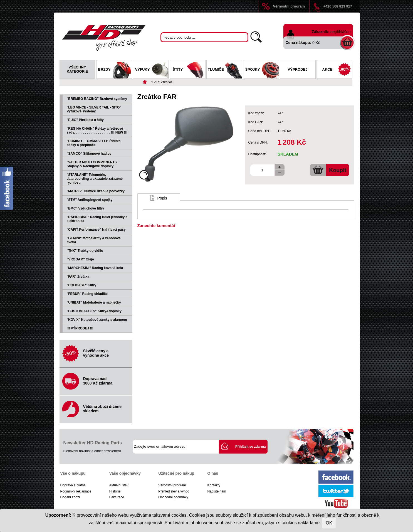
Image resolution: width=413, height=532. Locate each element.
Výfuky (152, 70)
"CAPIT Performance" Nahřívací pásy (96, 230)
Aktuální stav (119, 485)
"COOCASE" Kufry (82, 285)
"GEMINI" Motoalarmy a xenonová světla (94, 240)
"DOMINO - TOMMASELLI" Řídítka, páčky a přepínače (94, 143)
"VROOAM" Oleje (80, 259)
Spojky (262, 70)
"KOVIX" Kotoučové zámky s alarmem (97, 320)
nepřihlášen (340, 32)
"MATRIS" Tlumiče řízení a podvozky (96, 191)
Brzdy (115, 70)
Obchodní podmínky (173, 497)
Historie (115, 491)
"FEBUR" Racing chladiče (87, 294)
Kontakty (214, 485)
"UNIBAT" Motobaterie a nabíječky (94, 302)
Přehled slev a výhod (174, 491)
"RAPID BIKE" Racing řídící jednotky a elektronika (97, 219)
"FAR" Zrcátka (162, 82)
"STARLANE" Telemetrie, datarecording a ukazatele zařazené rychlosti (95, 179)
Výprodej (298, 69)
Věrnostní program (289, 6)
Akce (337, 70)
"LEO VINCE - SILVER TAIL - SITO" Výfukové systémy (94, 109)
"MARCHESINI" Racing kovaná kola (95, 268)
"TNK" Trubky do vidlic (85, 251)
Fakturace (117, 497)
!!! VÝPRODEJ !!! (80, 328)
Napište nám (217, 491)
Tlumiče (225, 70)
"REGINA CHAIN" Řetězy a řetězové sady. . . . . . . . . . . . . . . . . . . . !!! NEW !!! (97, 130)
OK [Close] (329, 523)
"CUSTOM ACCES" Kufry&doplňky (94, 311)
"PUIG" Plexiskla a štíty (85, 120)
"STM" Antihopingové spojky (90, 200)
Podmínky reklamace (76, 491)
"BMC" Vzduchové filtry (86, 208)
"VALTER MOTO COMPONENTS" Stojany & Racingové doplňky (93, 164)
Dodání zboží (70, 497)
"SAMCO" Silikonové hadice (89, 154)
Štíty (189, 70)
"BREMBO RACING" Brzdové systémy (97, 99)
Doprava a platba (73, 485)
